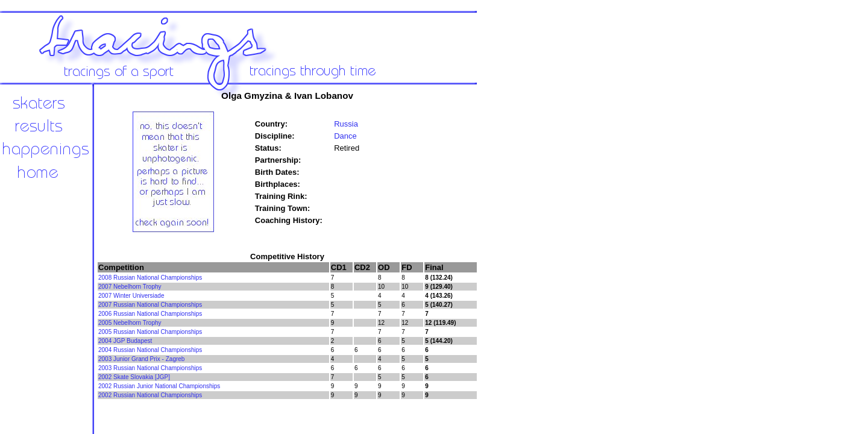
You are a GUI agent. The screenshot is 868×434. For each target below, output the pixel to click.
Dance (345, 136)
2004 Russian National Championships (150, 350)
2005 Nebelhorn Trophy (130, 323)
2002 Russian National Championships (150, 395)
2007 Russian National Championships (150, 305)
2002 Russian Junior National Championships (159, 386)
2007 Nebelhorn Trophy (130, 287)
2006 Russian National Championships (150, 314)
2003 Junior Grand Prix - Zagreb (141, 359)
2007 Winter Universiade (131, 296)
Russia (346, 124)
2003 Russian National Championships (150, 368)
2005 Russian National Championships (150, 332)
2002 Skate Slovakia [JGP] (134, 377)
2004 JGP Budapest (125, 341)
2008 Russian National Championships (150, 278)
